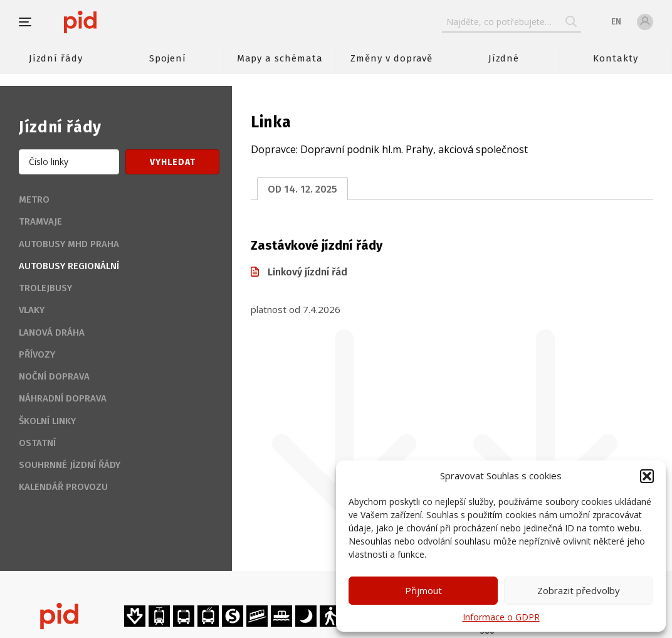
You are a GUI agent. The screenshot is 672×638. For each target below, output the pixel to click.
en (616, 22)
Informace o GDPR (501, 617)
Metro (34, 199)
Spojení (168, 58)
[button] (647, 476)
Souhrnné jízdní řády (70, 465)
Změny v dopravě (391, 58)
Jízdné (504, 58)
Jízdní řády (56, 58)
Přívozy (37, 354)
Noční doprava (54, 376)
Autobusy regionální (69, 266)
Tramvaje (40, 221)
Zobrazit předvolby (579, 590)
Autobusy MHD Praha (69, 244)
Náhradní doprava (63, 398)
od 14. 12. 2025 (302, 189)
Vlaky (32, 310)
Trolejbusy (45, 288)
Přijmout (423, 590)
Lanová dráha (52, 332)
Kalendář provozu (63, 487)
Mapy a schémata (280, 58)
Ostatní (37, 443)
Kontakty (616, 58)
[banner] (118, 22)
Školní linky (47, 421)
